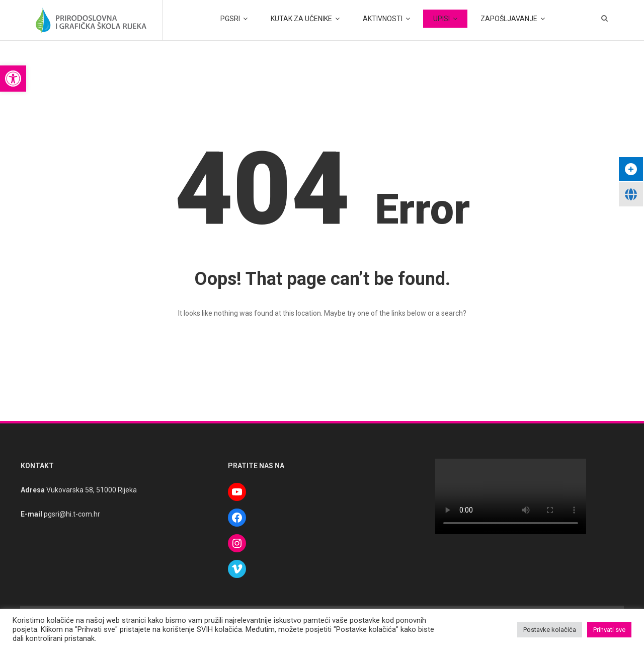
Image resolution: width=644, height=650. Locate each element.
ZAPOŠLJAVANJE (509, 19)
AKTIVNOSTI (383, 19)
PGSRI (230, 19)
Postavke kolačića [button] (550, 630)
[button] (13, 79)
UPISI (441, 19)
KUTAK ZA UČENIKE (301, 19)
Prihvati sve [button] (609, 630)
